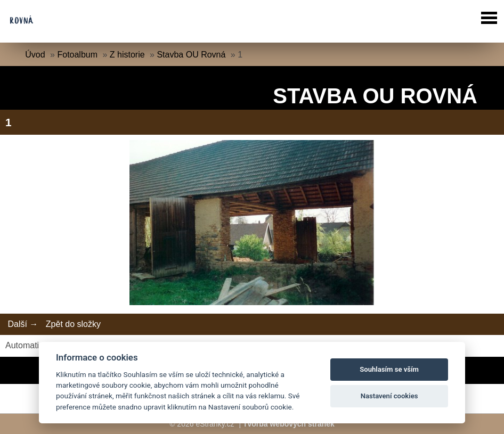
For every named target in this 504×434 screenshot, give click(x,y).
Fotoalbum (77, 55)
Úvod (35, 55)
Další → (23, 324)
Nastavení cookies (389, 396)
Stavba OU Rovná (191, 55)
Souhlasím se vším (389, 369)
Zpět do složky (73, 324)
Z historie (127, 55)
